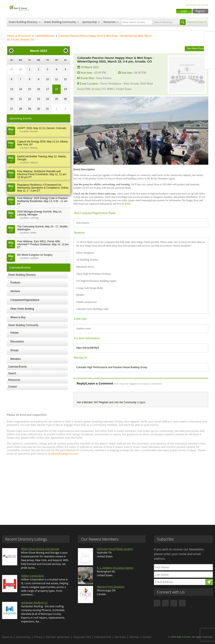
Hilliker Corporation (33, 576)
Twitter (210, 46)
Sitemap (134, 637)
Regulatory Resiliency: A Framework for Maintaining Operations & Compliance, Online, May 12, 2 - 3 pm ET (43, 188)
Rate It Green (184, 637)
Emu (128, 204)
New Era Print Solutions (111, 587)
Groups (14, 350)
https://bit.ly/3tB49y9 (88, 348)
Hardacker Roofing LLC (34, 603)
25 (56, 99)
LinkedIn (210, 55)
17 (47, 89)
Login (184, 11)
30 (39, 109)
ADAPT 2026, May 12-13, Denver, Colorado (42, 128)
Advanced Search (197, 22)
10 (47, 79)
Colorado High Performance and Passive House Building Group (112, 367)
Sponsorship (90, 22)
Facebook (210, 37)
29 (29, 109)
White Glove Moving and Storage (40, 549)
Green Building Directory (23, 22)
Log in (142, 402)
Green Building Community (60, 22)
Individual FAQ (103, 637)
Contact (12, 387)
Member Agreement (58, 637)
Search (12, 373)
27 (12, 69)
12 (65, 79)
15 (29, 89)
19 (65, 89)
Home (11, 36)
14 (20, 89)
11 (56, 79)
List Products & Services (197, 5)
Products (15, 283)
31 (47, 109)
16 (39, 89)
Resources (110, 22)
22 (29, 99)
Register (200, 11)
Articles (14, 333)
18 (56, 89)
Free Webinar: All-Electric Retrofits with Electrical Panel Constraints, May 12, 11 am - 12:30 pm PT (42, 174)
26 (65, 99)
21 (20, 99)
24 (47, 99)
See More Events (197, 48)
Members (16, 359)
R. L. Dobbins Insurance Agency (115, 568)
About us (7, 637)
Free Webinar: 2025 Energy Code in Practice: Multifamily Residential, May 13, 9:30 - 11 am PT (43, 201)
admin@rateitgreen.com (64, 454)
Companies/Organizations (25, 300)
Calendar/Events (45, 36)
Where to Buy (18, 317)
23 (39, 99)
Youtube (210, 64)
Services (15, 291)
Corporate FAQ (82, 637)
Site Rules (120, 637)
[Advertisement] (107, 488)
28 (20, 69)
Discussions (17, 342)
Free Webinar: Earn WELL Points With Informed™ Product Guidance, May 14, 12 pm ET (43, 244)
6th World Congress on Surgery (35, 255)
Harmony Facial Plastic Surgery (115, 549)
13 (12, 89)
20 (12, 99)
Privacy (38, 637)
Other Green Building (22, 309)
